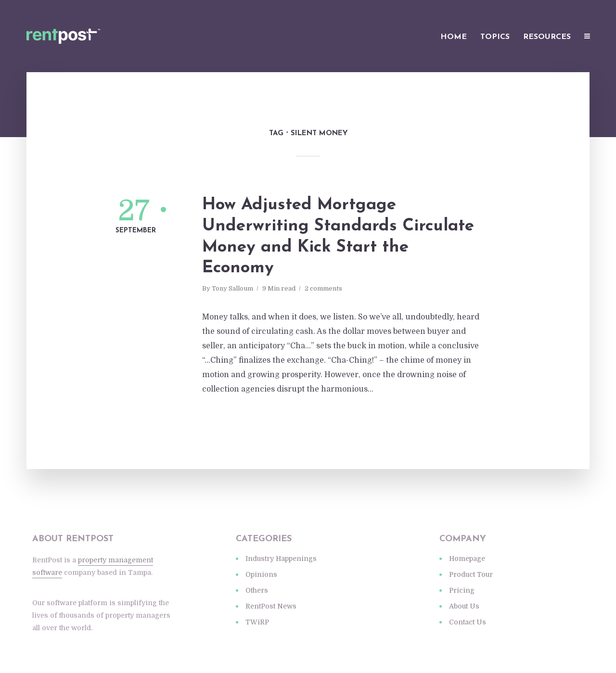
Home (454, 37)
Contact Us (468, 622)
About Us (464, 606)
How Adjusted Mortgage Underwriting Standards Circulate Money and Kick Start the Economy (338, 237)
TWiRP (257, 622)
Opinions (261, 574)
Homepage (467, 559)
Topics (495, 37)
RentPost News (271, 606)
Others (257, 590)
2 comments (323, 288)
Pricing (462, 590)
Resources (547, 37)
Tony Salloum (232, 288)
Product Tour (471, 574)
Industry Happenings (281, 559)
